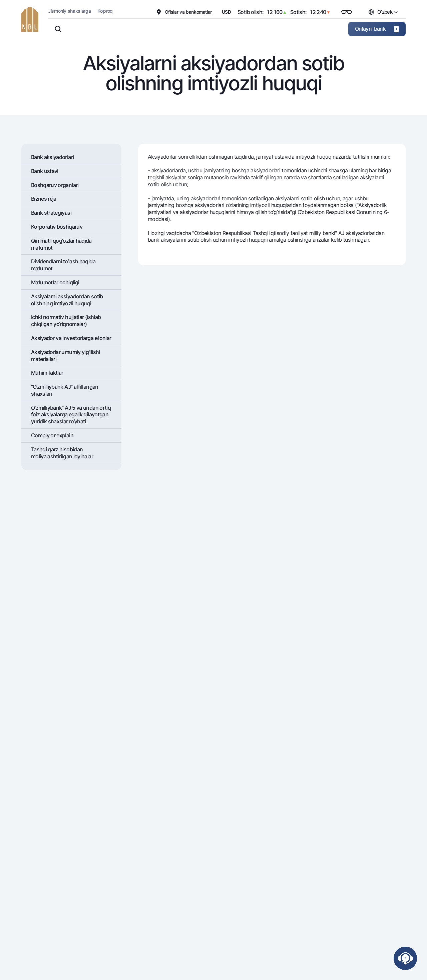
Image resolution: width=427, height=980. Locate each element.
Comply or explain (52, 435)
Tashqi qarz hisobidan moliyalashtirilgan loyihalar (62, 453)
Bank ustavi (45, 171)
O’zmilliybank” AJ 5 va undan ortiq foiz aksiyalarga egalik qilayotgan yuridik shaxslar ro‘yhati (71, 415)
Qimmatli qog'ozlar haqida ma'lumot (61, 244)
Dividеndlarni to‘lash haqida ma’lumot (63, 265)
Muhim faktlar (47, 373)
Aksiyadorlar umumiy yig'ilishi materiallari (66, 355)
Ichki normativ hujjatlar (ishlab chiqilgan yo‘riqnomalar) (66, 320)
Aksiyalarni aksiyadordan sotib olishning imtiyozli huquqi (67, 300)
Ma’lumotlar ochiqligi (55, 282)
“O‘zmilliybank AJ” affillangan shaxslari (65, 390)
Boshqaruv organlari (55, 185)
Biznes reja (44, 199)
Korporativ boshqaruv (57, 227)
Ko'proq (105, 11)
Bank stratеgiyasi (51, 213)
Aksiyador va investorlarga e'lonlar (71, 338)
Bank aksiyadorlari (52, 157)
